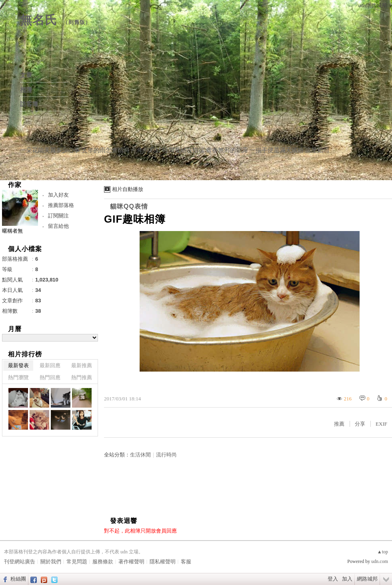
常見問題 (77, 562)
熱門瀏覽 (18, 377)
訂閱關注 (58, 216)
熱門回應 (50, 377)
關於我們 (51, 562)
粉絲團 (18, 579)
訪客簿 (29, 104)
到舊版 (77, 22)
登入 (333, 579)
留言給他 (58, 226)
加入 (347, 579)
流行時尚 (166, 455)
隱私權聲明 (163, 562)
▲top (383, 552)
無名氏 (39, 20)
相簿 (26, 90)
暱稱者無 (12, 231)
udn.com (380, 561)
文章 (26, 75)
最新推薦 (82, 365)
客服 (186, 562)
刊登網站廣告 (20, 562)
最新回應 (50, 365)
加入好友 (58, 195)
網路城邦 (367, 579)
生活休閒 (140, 455)
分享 (360, 424)
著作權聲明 (131, 562)
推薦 (339, 424)
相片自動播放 (128, 189)
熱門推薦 (82, 377)
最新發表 (18, 365)
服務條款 (103, 562)
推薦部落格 (61, 205)
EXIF (381, 424)
